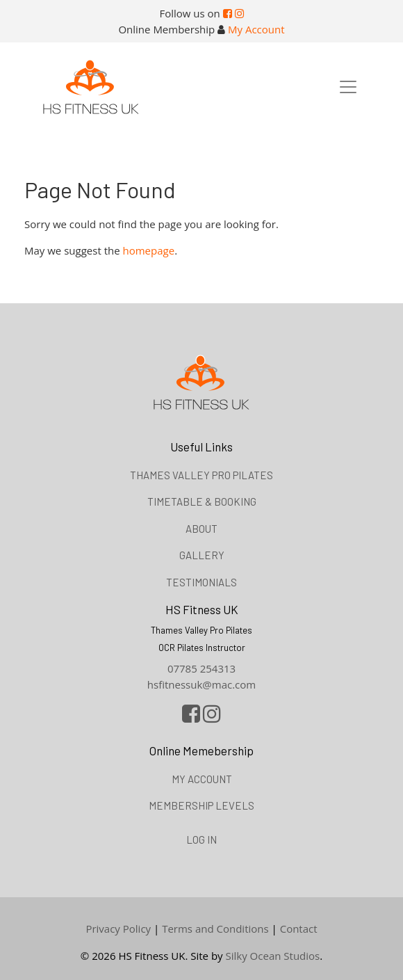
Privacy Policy (118, 929)
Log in (201, 840)
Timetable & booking (202, 501)
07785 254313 (201, 668)
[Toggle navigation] (348, 87)
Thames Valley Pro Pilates (201, 475)
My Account (256, 29)
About (201, 529)
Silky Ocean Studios (273, 956)
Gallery (202, 555)
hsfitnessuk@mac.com (201, 684)
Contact (299, 929)
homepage (149, 250)
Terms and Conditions (215, 929)
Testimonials (201, 582)
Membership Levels (201, 805)
